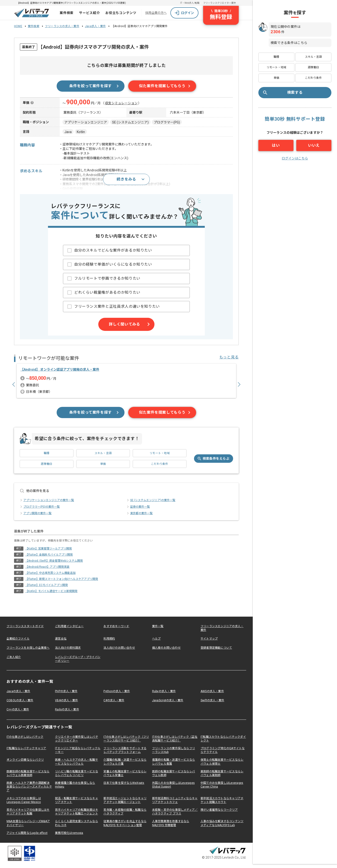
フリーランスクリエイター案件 (220, 3)
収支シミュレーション (121, 103)
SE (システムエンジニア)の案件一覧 (151, 504)
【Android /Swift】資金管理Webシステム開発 (54, 565)
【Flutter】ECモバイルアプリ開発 (47, 589)
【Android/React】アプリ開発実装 (47, 571)
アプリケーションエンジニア (86, 122)
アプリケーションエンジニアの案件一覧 (47, 504)
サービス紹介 (89, 13)
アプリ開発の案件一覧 (36, 517)
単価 (103, 468)
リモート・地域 (160, 457)
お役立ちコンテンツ (121, 13)
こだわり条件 (159, 468)
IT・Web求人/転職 (190, 3)
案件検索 (67, 13)
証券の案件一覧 (138, 511)
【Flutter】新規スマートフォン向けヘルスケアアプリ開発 (62, 583)
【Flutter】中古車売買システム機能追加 (50, 577)
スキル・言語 (103, 457)
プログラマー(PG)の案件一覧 (40, 511)
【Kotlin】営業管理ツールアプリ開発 (49, 553)
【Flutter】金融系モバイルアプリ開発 (49, 559)
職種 (47, 457)
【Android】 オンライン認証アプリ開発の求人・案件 (61, 372)
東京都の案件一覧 (139, 517)
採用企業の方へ (156, 13)
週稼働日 (46, 468)
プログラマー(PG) (167, 122)
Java (68, 132)
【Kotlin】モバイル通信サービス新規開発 (51, 595)
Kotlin (81, 132)
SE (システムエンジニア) (130, 122)
